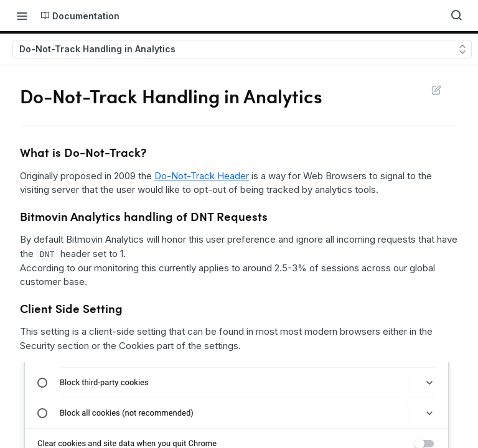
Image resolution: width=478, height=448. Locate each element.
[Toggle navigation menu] (22, 16)
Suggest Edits (436, 90)
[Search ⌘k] (456, 16)
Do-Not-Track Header (202, 176)
